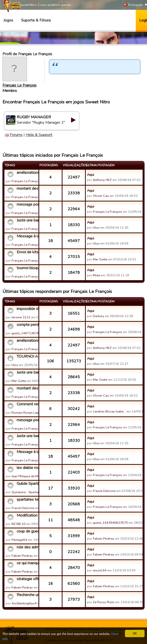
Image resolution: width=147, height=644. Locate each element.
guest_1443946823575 (110, 523)
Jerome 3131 (21, 317)
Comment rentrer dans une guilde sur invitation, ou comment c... (27, 404)
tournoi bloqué (27, 268)
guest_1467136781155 (29, 333)
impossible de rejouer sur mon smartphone (27, 309)
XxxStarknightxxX (24, 603)
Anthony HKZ (102, 180)
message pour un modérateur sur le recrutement (27, 204)
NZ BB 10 (18, 524)
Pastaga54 (19, 540)
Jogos (8, 20)
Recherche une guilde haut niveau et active (27, 595)
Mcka (97, 275)
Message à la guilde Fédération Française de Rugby (27, 236)
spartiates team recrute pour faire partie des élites (27, 500)
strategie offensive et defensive (27, 579)
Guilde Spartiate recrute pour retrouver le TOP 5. (27, 484)
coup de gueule (27, 531)
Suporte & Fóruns (36, 20)
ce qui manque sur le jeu (27, 563)
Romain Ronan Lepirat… (29, 413)
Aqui (91, 175)
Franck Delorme (104, 491)
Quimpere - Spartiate (26, 492)
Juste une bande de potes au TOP (27, 372)
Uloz (96, 228)
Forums (16, 135)
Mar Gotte (100, 259)
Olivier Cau (101, 196)
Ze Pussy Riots (104, 602)
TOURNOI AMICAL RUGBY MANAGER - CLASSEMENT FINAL (27, 356)
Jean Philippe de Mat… (27, 476)
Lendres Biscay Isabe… (109, 411)
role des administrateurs (27, 547)
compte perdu (27, 325)
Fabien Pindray (104, 539)
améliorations (27, 173)
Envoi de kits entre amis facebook (27, 252)
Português (133, 5)
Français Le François (19, 85)
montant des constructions (27, 189)
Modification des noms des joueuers (27, 515)
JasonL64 (100, 570)
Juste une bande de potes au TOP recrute (27, 220)
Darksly (98, 316)
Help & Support (39, 135)
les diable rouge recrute (27, 468)
